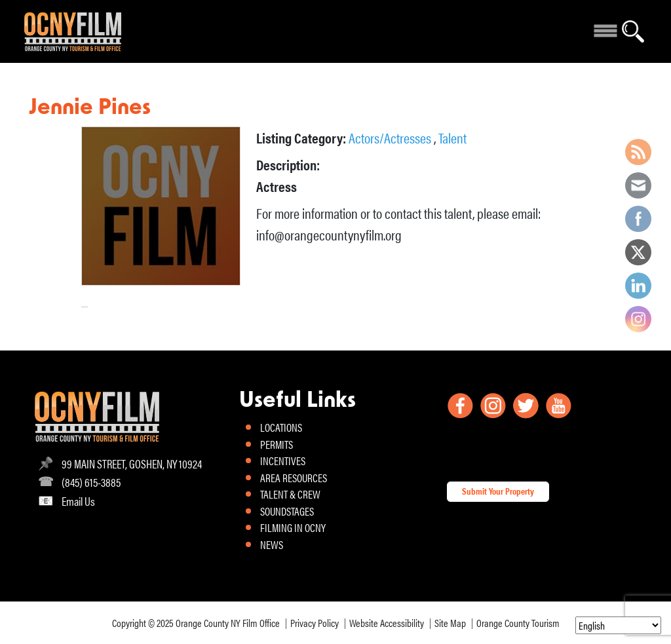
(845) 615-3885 (91, 482)
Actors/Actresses (391, 137)
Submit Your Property (498, 491)
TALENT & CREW (290, 494)
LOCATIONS (281, 427)
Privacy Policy (315, 623)
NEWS (272, 544)
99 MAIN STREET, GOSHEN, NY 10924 (132, 464)
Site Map (450, 623)
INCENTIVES (283, 461)
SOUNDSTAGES (287, 511)
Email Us (78, 501)
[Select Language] (618, 625)
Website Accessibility (387, 623)
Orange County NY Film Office (228, 623)
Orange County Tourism (518, 623)
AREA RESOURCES (294, 478)
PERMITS (277, 444)
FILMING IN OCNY (293, 527)
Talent (452, 137)
